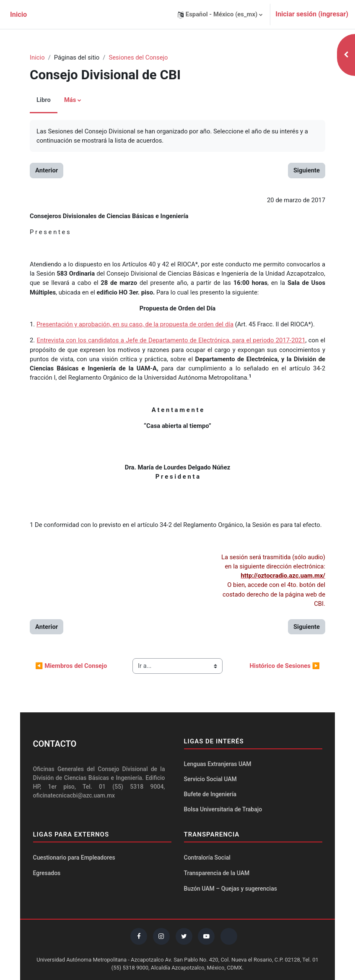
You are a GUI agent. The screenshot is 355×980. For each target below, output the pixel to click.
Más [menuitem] (70, 100)
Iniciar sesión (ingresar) (312, 14)
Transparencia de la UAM (217, 873)
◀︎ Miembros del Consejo (71, 666)
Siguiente (307, 170)
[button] (220, 14)
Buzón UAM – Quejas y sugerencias (231, 889)
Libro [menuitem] (44, 100)
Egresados (47, 873)
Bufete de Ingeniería (210, 794)
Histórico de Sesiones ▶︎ (285, 666)
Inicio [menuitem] (18, 14)
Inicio (37, 57)
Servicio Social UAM (210, 779)
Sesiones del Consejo (138, 57)
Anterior (47, 170)
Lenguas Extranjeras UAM (218, 764)
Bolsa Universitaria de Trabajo (223, 809)
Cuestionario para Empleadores (74, 857)
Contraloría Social (207, 857)
